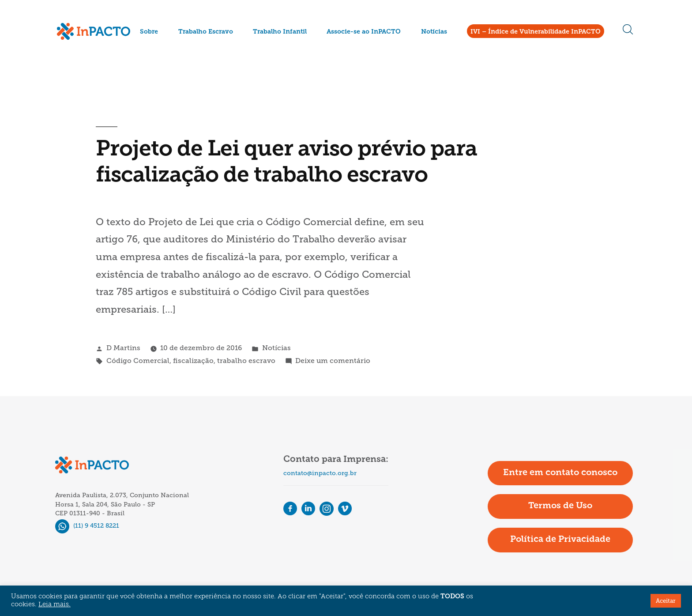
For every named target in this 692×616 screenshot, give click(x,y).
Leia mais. (55, 605)
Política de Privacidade (560, 540)
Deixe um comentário (333, 361)
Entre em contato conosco (560, 473)
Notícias (434, 32)
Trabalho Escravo (206, 32)
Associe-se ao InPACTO (364, 32)
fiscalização (193, 361)
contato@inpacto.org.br (320, 473)
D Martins (123, 348)
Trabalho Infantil (280, 32)
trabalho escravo (246, 361)
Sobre (149, 32)
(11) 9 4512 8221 (87, 526)
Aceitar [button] (666, 601)
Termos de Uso (560, 506)
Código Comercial (138, 361)
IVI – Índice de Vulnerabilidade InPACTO (536, 32)
